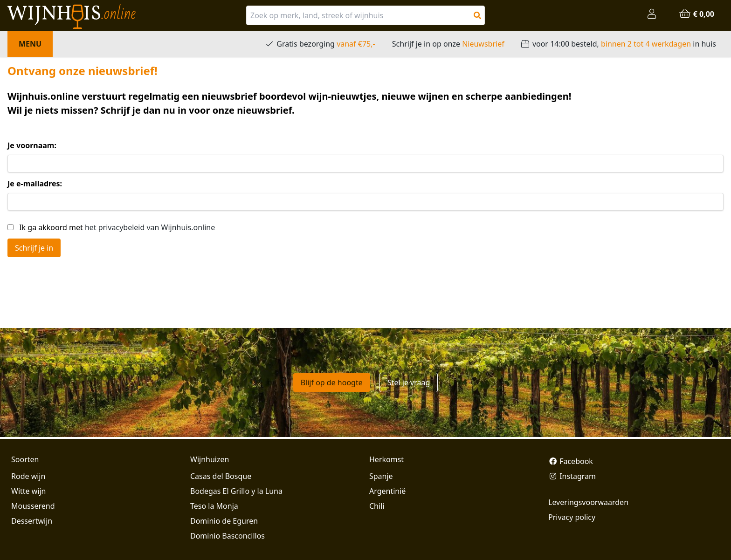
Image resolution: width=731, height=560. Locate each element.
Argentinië (387, 491)
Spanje (381, 476)
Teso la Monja (214, 506)
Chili (377, 506)
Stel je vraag (409, 382)
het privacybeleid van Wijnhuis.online (150, 227)
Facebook (571, 461)
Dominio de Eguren (224, 521)
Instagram (572, 476)
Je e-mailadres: (35, 184)
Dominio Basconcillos (228, 536)
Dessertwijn (32, 521)
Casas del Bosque (221, 476)
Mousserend (33, 506)
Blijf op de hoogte (332, 382)
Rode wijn (28, 476)
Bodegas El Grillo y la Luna (236, 491)
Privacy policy (572, 517)
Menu (30, 44)
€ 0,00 (697, 14)
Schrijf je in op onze (448, 44)
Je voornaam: (32, 145)
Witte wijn (28, 491)
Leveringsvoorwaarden (588, 502)
